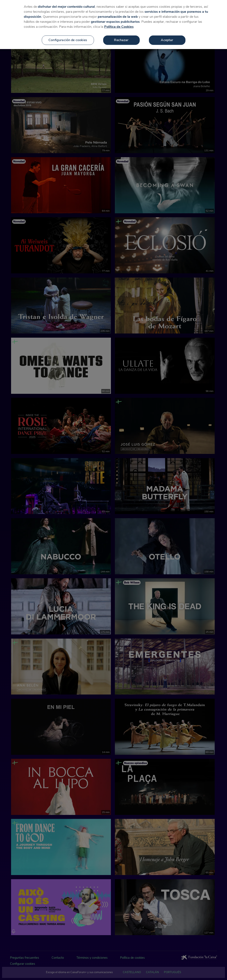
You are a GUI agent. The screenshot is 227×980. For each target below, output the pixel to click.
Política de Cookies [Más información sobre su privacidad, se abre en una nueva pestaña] (119, 25)
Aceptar (167, 38)
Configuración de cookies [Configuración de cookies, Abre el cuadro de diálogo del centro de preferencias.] (68, 38)
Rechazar (121, 38)
